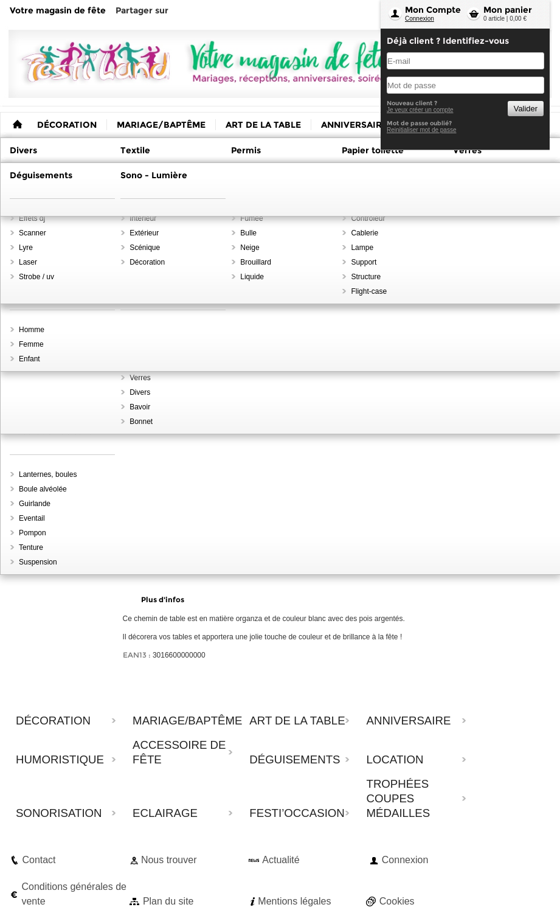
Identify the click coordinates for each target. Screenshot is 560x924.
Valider (526, 109)
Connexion (420, 19)
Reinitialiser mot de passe (422, 130)
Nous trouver (169, 860)
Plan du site (168, 901)
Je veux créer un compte (420, 110)
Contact (39, 860)
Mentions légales (294, 901)
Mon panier (508, 10)
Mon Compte (433, 10)
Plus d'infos (163, 599)
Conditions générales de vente (74, 894)
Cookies (397, 901)
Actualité (281, 860)
